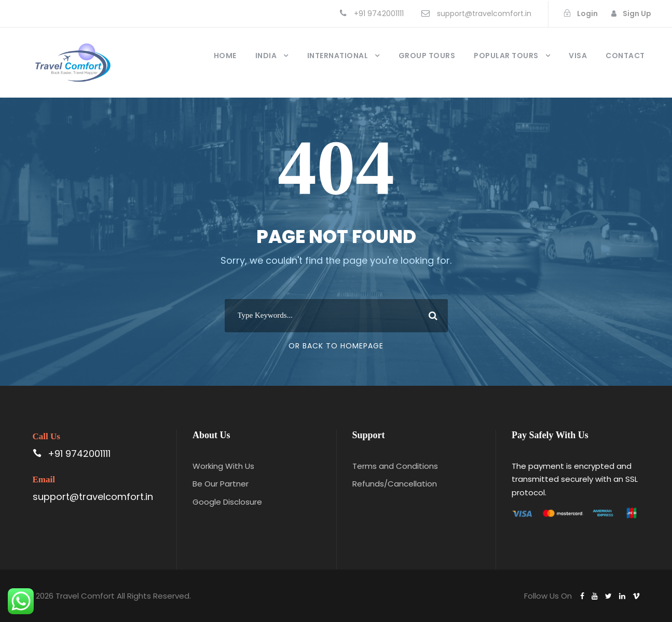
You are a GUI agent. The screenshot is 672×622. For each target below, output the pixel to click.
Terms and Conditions (395, 466)
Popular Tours (506, 56)
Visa (578, 56)
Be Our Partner (221, 484)
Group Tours (427, 56)
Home (225, 56)
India (266, 56)
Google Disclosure (227, 502)
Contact (625, 56)
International (338, 56)
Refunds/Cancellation (395, 484)
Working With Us (223, 466)
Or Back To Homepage (336, 346)
